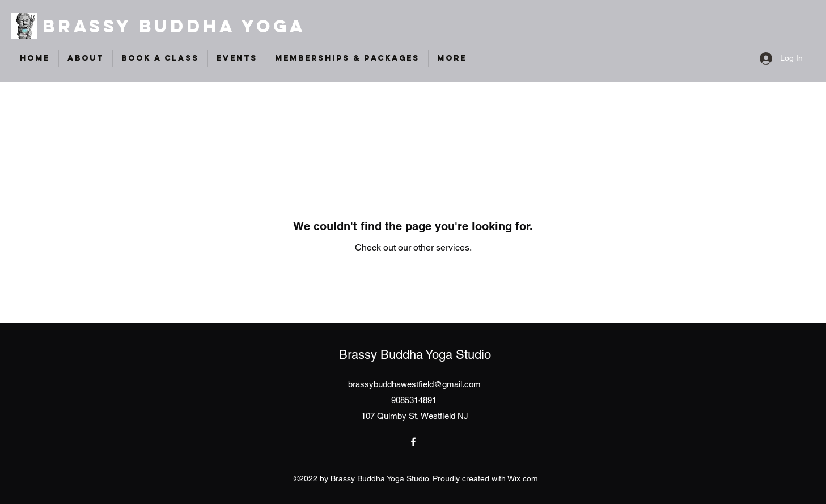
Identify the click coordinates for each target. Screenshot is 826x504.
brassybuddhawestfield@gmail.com (414, 384)
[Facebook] (413, 442)
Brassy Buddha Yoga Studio (415, 355)
